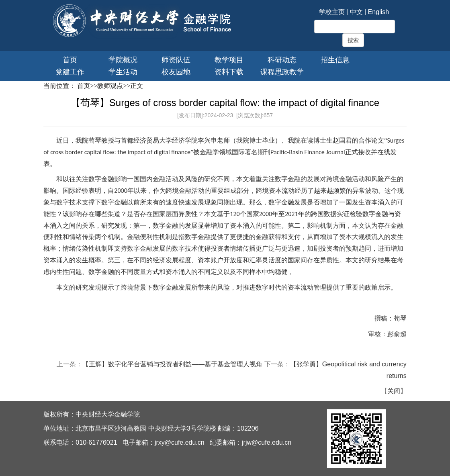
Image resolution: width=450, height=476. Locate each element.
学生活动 (123, 72)
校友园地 (176, 72)
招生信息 (335, 60)
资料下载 (229, 72)
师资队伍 (176, 60)
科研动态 (282, 60)
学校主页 (332, 12)
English (378, 12)
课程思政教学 (282, 72)
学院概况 (123, 60)
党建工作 (70, 72)
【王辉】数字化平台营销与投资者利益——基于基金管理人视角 (172, 364)
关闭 (394, 391)
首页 (70, 60)
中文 (356, 12)
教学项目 (229, 60)
